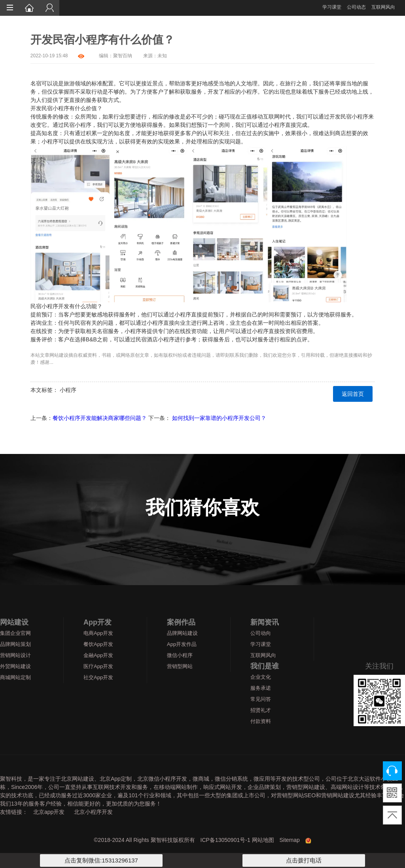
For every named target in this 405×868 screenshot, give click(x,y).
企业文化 (261, 677)
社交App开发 (98, 677)
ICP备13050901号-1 (225, 840)
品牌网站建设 (182, 633)
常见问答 (261, 699)
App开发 (97, 622)
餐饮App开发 (98, 644)
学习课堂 (332, 7)
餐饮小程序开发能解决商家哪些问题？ (100, 418)
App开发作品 (182, 644)
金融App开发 (98, 655)
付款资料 (261, 721)
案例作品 (181, 622)
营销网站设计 (15, 655)
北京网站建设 (78, 779)
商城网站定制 (15, 677)
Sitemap (289, 840)
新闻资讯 (265, 622)
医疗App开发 (98, 666)
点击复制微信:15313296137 (101, 860)
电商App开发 (98, 633)
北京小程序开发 (93, 812)
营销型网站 (180, 666)
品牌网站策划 (15, 644)
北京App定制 (116, 779)
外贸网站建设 (15, 666)
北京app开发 (49, 812)
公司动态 (356, 7)
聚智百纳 (123, 56)
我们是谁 (265, 666)
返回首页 (353, 394)
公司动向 (261, 633)
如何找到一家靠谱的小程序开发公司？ (219, 418)
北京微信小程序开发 (162, 779)
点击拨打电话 (304, 860)
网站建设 (59, 355)
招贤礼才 (261, 710)
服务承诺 (261, 688)
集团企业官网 (15, 633)
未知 (162, 56)
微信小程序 (180, 655)
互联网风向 (383, 7)
